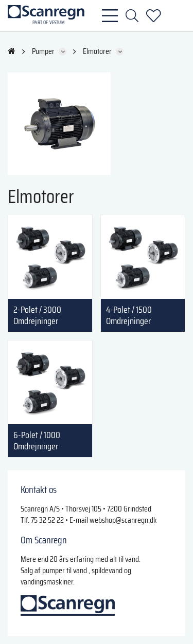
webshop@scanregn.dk (123, 520)
